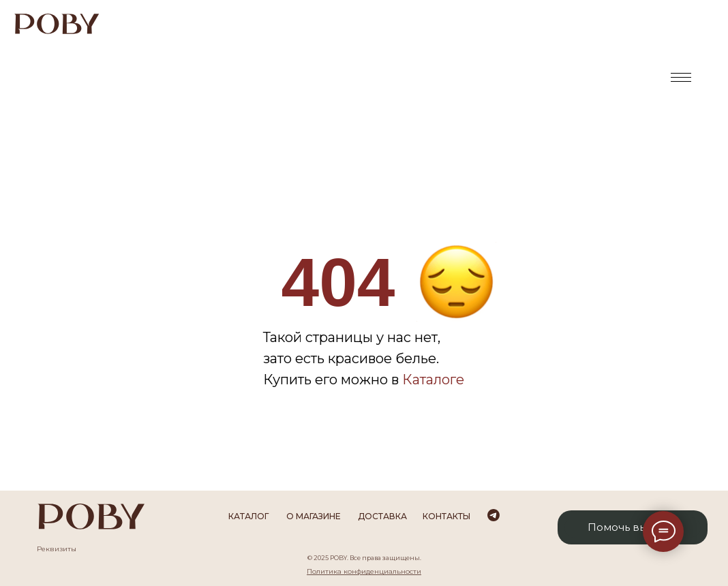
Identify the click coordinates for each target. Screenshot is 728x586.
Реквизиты (57, 549)
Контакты (446, 516)
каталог (248, 516)
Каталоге (433, 380)
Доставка (382, 516)
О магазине (314, 516)
